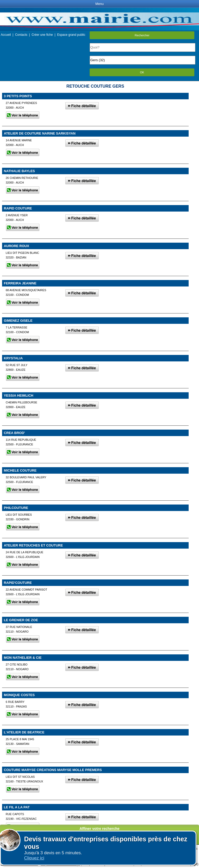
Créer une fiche (42, 35)
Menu (99, 4)
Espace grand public (71, 35)
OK (142, 72)
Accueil (6, 35)
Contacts (21, 35)
